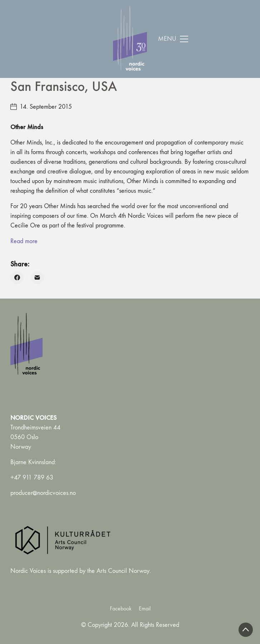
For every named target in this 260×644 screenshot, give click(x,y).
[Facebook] (17, 278)
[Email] (37, 278)
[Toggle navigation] (173, 39)
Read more (24, 241)
